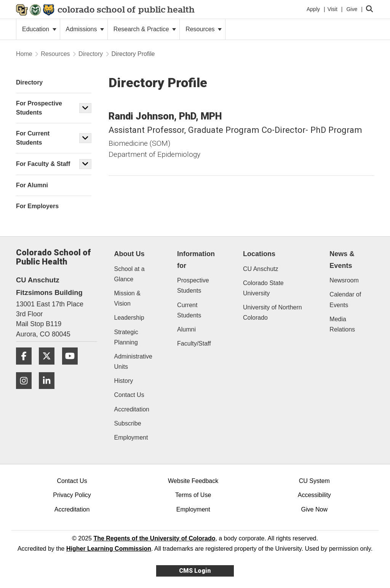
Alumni (186, 329)
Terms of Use (193, 495)
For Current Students (33, 138)
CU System (314, 481)
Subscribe (128, 423)
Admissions (85, 29)
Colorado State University (263, 288)
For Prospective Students (39, 108)
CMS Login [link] (195, 571)
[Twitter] (50, 367)
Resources (204, 29)
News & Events (342, 260)
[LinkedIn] (50, 392)
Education (39, 29)
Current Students (189, 310)
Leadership (129, 318)
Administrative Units (133, 362)
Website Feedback (193, 481)
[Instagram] (27, 392)
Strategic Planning (126, 337)
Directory (91, 54)
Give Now (314, 509)
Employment (131, 437)
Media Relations (342, 324)
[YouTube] (73, 367)
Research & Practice (145, 29)
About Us (129, 254)
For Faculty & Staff (43, 164)
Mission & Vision (127, 298)
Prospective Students (193, 285)
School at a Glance (129, 274)
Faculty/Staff (194, 343)
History (124, 381)
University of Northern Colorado (273, 312)
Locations (259, 254)
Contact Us (129, 395)
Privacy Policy (72, 495)
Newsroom (344, 280)
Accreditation (132, 409)
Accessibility (314, 495)
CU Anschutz (261, 269)
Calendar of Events (345, 300)
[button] (85, 108)
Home (24, 54)
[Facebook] (27, 367)
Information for (196, 260)
